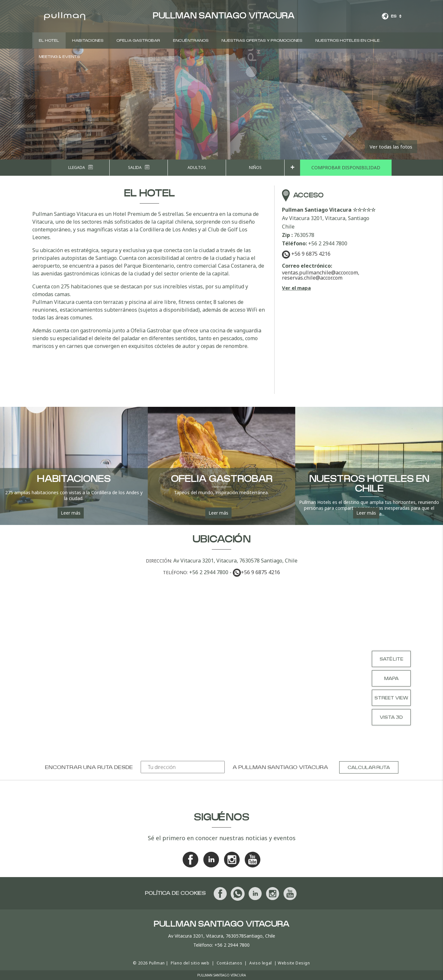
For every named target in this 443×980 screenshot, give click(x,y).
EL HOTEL (49, 40)
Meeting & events (59, 57)
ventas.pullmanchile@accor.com (320, 273)
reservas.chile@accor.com (312, 278)
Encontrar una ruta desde (89, 767)
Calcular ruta (369, 768)
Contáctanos (230, 963)
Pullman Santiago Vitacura (283, 767)
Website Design (294, 963)
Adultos (197, 167)
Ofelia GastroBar (138, 40)
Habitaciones (88, 40)
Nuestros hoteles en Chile (347, 40)
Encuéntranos (191, 40)
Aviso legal (261, 963)
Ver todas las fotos (391, 147)
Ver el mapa (296, 288)
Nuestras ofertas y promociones (262, 40)
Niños (255, 167)
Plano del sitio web (190, 963)
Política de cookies (175, 893)
